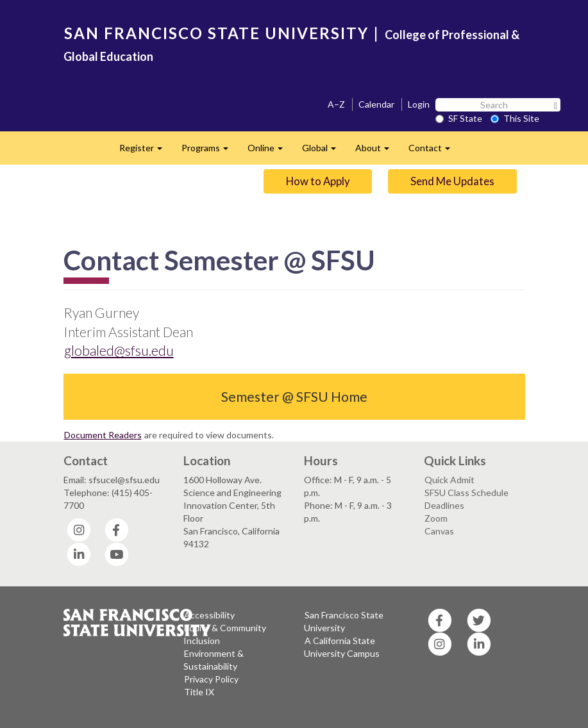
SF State (459, 118)
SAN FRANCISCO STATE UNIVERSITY (216, 33)
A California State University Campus (342, 647)
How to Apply (318, 181)
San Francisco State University (344, 621)
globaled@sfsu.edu (119, 350)
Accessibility (209, 615)
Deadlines (444, 505)
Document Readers (103, 435)
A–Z (336, 104)
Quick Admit (449, 480)
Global (324, 152)
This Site (515, 118)
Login (419, 104)
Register (146, 152)
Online (270, 152)
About (377, 152)
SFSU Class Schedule (466, 492)
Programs (210, 152)
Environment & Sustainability (214, 660)
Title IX (199, 692)
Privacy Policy (211, 679)
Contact (434, 152)
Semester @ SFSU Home (294, 396)
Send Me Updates (452, 181)
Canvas (439, 531)
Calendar (376, 104)
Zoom (436, 518)
